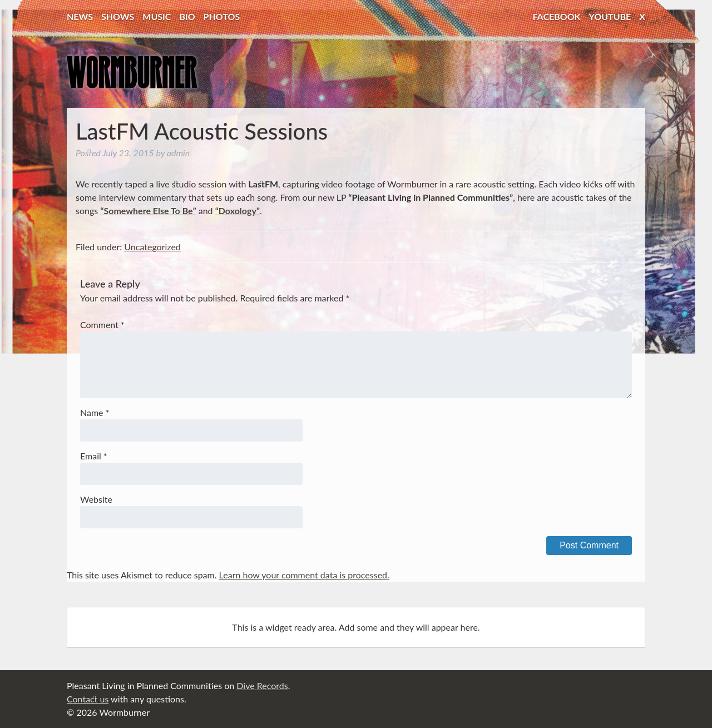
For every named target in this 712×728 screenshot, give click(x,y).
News (80, 16)
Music (157, 16)
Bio (187, 16)
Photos (222, 16)
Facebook (557, 16)
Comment (102, 325)
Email (94, 456)
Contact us (88, 699)
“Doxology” (238, 211)
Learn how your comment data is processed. (304, 575)
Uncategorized (152, 247)
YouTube (610, 16)
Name (95, 412)
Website (96, 499)
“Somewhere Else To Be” (148, 211)
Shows (118, 16)
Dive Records (262, 685)
